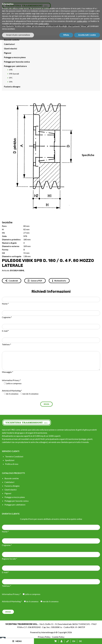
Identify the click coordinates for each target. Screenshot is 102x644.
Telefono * (6, 344)
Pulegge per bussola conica (17, 62)
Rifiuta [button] (66, 639)
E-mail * (5, 331)
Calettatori (9, 44)
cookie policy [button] (82, 625)
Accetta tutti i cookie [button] (87, 639)
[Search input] (52, 14)
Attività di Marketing (11, 391)
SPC (11, 78)
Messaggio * (8, 372)
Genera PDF (35, 281)
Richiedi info (59, 281)
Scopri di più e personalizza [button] (18, 639)
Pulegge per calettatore (18, 26)
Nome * (5, 304)
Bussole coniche (12, 40)
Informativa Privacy (11, 380)
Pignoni (8, 53)
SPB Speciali (34, 26)
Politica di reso (12, 464)
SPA (11, 82)
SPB (11, 70)
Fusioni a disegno (12, 87)
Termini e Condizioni (14, 456)
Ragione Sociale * (10, 559)
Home (4, 26)
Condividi (12, 281)
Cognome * (7, 317)
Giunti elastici (10, 48)
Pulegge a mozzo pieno (15, 57)
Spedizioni (10, 460)
